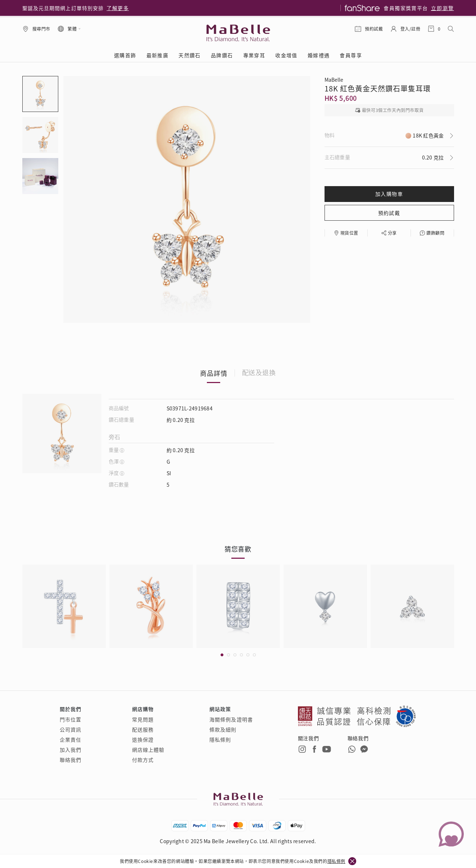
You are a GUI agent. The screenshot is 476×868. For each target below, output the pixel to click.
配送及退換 (259, 373)
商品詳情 (214, 373)
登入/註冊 (411, 29)
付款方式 (143, 760)
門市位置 (71, 719)
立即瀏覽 (443, 8)
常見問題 (143, 719)
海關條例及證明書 (231, 719)
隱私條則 (220, 739)
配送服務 (143, 729)
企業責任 (71, 739)
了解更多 (118, 8)
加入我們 (71, 750)
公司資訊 (71, 729)
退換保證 (143, 739)
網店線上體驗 (148, 750)
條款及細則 (223, 729)
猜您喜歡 (238, 549)
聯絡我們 (71, 760)
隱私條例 (336, 861)
